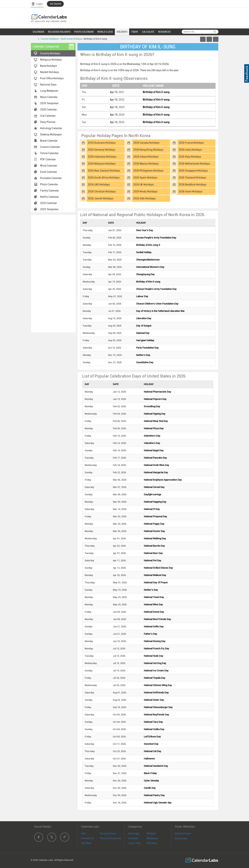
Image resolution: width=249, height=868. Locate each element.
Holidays (152, 843)
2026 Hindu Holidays (145, 192)
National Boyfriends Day (156, 715)
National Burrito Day (154, 546)
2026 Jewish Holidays (100, 198)
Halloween (149, 759)
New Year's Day (145, 230)
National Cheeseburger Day (158, 707)
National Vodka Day (154, 729)
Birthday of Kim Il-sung (156, 92)
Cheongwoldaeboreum (148, 260)
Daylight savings (153, 494)
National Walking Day (155, 538)
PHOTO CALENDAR (84, 32)
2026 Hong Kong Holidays (148, 150)
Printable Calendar (51, 178)
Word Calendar (49, 166)
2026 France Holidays (191, 143)
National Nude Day (154, 656)
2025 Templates (49, 209)
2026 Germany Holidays (102, 150)
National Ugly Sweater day (158, 803)
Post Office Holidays (52, 78)
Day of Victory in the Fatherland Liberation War (160, 311)
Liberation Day (144, 318)
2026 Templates (49, 103)
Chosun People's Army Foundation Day (156, 289)
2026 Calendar (49, 110)
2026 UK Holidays (143, 185)
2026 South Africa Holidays (104, 178)
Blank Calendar (49, 141)
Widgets (151, 834)
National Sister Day (154, 700)
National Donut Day (154, 612)
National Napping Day (155, 502)
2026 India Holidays (190, 150)
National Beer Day (153, 553)
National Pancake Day (155, 458)
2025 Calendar (49, 203)
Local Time (134, 843)
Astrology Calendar (51, 128)
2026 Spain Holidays (145, 178)
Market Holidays (50, 72)
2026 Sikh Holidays (144, 198)
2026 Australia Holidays (102, 143)
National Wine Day (153, 604)
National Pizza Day (154, 428)
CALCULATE (148, 32)
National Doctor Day (154, 531)
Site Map (86, 843)
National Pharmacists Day (157, 392)
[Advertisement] (53, 273)
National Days (48, 85)
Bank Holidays (48, 66)
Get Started (55, 4)
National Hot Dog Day (155, 663)
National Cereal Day (154, 487)
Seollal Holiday (144, 252)
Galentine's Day (152, 436)
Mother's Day (143, 355)
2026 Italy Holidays (190, 157)
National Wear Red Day (156, 421)
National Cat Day (153, 751)
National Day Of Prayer (156, 582)
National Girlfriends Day (156, 693)
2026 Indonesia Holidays (102, 157)
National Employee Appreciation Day (163, 480)
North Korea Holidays (71, 39)
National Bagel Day (154, 450)
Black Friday (150, 773)
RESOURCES (164, 32)
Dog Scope (181, 838)
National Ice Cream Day (156, 671)
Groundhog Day (152, 406)
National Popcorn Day (155, 399)
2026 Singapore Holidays (193, 171)
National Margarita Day (156, 472)
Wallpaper (152, 838)
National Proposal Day (155, 516)
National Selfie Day (154, 627)
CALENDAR (38, 32)
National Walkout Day (155, 575)
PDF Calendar (48, 159)
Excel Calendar (49, 172)
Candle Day (150, 788)
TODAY (135, 32)
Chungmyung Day (145, 274)
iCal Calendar (48, 116)
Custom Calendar (50, 147)
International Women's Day (150, 267)
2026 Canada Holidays (146, 143)
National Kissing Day (155, 641)
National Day (143, 333)
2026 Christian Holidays (102, 192)
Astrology (133, 834)
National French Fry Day (156, 649)
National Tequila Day (155, 678)
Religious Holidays (51, 60)
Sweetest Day (151, 744)
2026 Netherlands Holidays (194, 164)
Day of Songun (144, 326)
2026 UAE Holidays (99, 185)
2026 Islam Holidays (190, 192)
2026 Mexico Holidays (146, 164)
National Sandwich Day (156, 766)
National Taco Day (153, 722)
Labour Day (142, 296)
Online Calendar (49, 153)
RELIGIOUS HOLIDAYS (59, 32)
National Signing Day (155, 414)
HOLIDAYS (122, 32)
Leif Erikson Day (152, 737)
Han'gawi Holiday (145, 340)
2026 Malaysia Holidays (102, 164)
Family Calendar (50, 191)
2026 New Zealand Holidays (104, 171)
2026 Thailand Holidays (192, 178)
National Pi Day (152, 509)
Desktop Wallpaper (51, 134)
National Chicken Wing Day (158, 685)
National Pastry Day (154, 795)
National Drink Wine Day (156, 465)
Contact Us (87, 838)
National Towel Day (154, 597)
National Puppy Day (154, 524)
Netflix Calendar (49, 197)
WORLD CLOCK (105, 32)
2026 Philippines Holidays (148, 171)
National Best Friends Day (157, 619)
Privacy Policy (108, 834)
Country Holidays (49, 39)
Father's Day (151, 634)
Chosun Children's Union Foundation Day (157, 304)
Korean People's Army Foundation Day (156, 238)
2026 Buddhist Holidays (192, 185)
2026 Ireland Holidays (146, 157)
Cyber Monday (151, 781)
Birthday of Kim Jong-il (148, 245)
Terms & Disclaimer (111, 838)
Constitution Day (145, 362)
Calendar (133, 838)
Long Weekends (49, 91)
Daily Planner (48, 122)
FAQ (83, 834)
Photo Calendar (49, 184)
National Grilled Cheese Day (158, 568)
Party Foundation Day (147, 348)
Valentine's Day (152, 443)
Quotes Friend (183, 834)
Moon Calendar (49, 97)
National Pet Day (153, 560)
